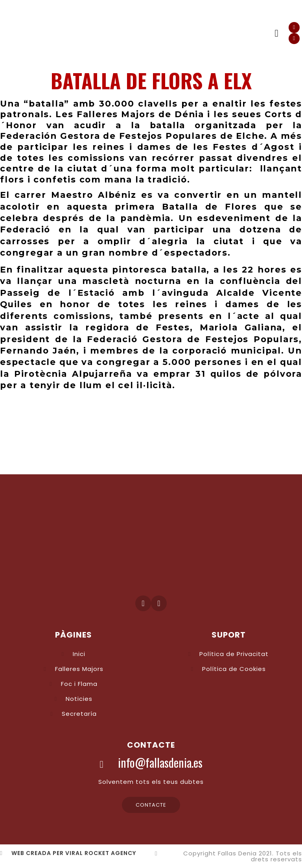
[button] (276, 33)
